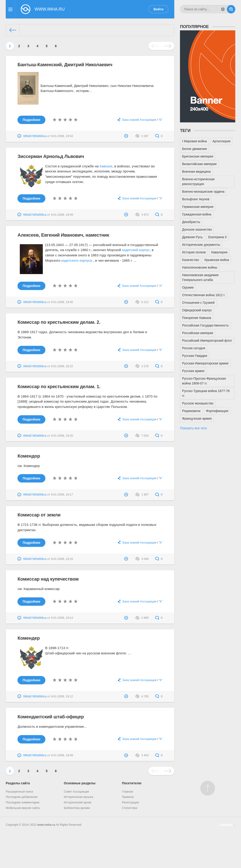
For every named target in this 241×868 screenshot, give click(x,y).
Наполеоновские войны (200, 267)
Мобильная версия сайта (23, 808)
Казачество (190, 260)
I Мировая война (195, 141)
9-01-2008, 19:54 (62, 136)
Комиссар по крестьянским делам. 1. (59, 387)
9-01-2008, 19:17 (62, 495)
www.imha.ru (46, 825)
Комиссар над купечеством (48, 579)
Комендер (29, 638)
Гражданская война (197, 214)
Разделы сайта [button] (18, 783)
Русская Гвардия (195, 356)
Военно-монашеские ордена (203, 192)
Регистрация (131, 802)
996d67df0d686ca (35, 136)
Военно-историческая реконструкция (198, 182)
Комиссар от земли (39, 515)
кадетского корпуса (77, 260)
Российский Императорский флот (207, 341)
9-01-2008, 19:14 (62, 618)
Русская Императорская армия (205, 363)
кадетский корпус (136, 250)
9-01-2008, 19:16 (62, 559)
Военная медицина (196, 172)
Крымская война (217, 260)
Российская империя (198, 333)
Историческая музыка (78, 797)
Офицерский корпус (197, 310)
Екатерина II (218, 237)
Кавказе (106, 166)
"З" (161, 198)
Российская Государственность (205, 325)
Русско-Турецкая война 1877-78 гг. (206, 393)
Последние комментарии (23, 802)
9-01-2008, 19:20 (62, 436)
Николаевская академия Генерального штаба (200, 277)
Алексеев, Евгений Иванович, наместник (63, 235)
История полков (194, 252)
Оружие (188, 287)
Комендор (29, 456)
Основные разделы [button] (80, 783)
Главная (128, 792)
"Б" (161, 120)
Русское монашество (198, 403)
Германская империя (198, 207)
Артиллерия (221, 141)
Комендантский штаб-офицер (51, 717)
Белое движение (195, 149)
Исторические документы (201, 245)
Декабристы (191, 222)
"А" (160, 286)
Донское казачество (197, 229)
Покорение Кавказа (197, 318)
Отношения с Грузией (198, 303)
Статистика (130, 808)
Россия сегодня (194, 348)
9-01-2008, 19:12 (62, 696)
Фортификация (217, 411)
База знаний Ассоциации (139, 120)
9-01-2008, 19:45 (62, 302)
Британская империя (198, 156)
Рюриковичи (191, 411)
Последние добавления (22, 797)
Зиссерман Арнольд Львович (51, 156)
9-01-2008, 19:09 (62, 755)
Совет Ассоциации (76, 792)
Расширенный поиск (19, 792)
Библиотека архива (77, 808)
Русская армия (193, 371)
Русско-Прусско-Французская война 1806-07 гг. (204, 381)
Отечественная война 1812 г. (204, 295)
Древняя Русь (192, 237)
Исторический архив (77, 802)
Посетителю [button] (132, 783)
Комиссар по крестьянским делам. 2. (59, 322)
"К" (160, 350)
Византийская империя (199, 164)
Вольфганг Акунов (196, 199)
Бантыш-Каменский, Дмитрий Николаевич (65, 65)
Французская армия (197, 418)
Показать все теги (193, 428)
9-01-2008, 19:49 (62, 215)
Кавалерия (219, 252)
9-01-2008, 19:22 (62, 366)
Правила (128, 797)
